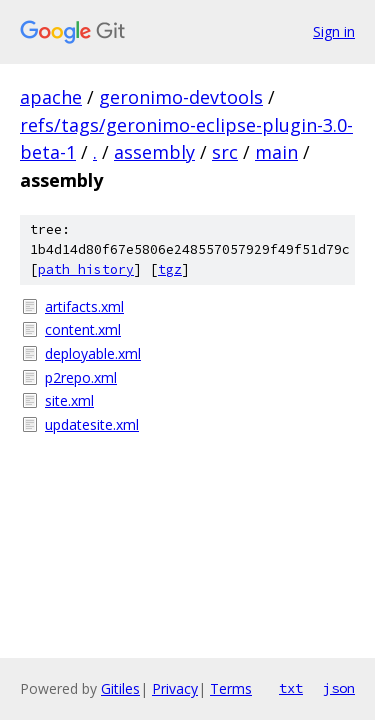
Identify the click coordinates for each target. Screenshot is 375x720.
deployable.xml (93, 353)
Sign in (334, 31)
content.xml (83, 329)
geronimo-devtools (181, 97)
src (225, 152)
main (276, 152)
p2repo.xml (81, 377)
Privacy (175, 688)
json (339, 688)
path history (86, 269)
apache (51, 97)
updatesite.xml (92, 424)
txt (291, 688)
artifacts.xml (84, 306)
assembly (154, 152)
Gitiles (120, 688)
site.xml (69, 400)
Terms (231, 688)
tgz (170, 269)
